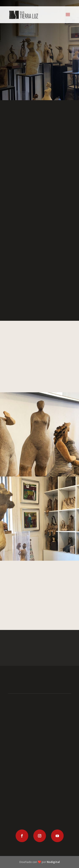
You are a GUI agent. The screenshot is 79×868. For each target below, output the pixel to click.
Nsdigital (53, 862)
